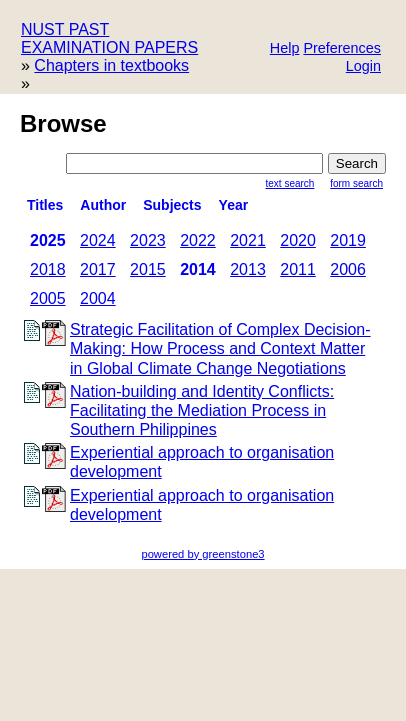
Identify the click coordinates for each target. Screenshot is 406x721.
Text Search (290, 183)
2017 (98, 269)
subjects (172, 205)
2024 (98, 240)
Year (234, 205)
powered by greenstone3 (202, 554)
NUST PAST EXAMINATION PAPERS (109, 38)
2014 (198, 269)
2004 (98, 298)
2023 (148, 240)
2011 (298, 269)
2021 (248, 240)
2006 (348, 269)
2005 (48, 298)
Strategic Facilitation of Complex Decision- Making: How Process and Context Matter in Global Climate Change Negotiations (220, 348)
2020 (298, 240)
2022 (198, 240)
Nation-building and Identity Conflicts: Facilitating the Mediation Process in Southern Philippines (202, 410)
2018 (48, 269)
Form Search (356, 183)
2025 (48, 240)
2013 (248, 269)
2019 (348, 240)
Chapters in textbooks (111, 65)
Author (103, 205)
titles (45, 205)
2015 (148, 269)
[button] (342, 49)
